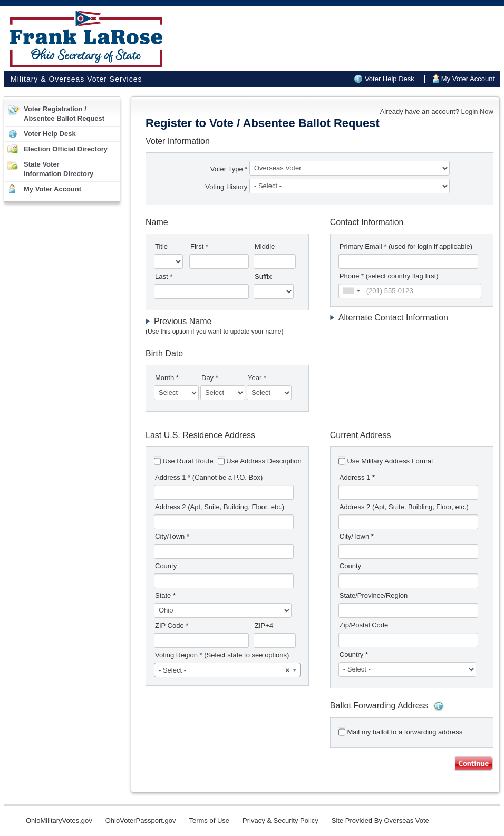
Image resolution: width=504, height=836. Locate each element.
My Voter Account (468, 79)
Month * (167, 378)
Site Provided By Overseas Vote (380, 820)
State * (165, 595)
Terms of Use (209, 820)
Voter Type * (229, 169)
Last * (164, 276)
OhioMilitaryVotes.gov (59, 820)
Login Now (477, 111)
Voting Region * (222, 655)
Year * (257, 378)
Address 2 (220, 507)
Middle (265, 246)
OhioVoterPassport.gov (141, 820)
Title (161, 246)
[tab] (227, 327)
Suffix (263, 276)
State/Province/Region (374, 595)
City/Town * (172, 536)
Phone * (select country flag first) (389, 276)
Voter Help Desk (390, 79)
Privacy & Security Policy (280, 820)
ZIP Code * (172, 625)
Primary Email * (406, 246)
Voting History (227, 187)
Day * (210, 378)
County (166, 566)
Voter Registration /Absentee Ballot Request (64, 114)
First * (199, 246)
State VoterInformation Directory (59, 169)
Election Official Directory (66, 149)
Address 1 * (209, 477)
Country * (354, 654)
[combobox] (351, 291)
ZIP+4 (264, 625)
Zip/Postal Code (364, 625)
